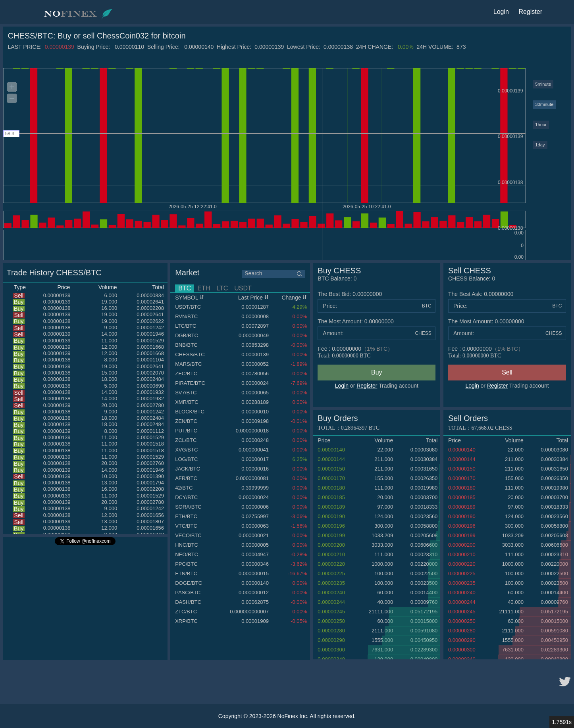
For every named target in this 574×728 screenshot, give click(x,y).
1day (540, 145)
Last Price (253, 298)
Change (294, 298)
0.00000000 (510, 321)
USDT (243, 288)
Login (342, 386)
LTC (222, 288)
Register (367, 386)
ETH (204, 288)
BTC (185, 288)
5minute (543, 84)
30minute (544, 104)
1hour (541, 125)
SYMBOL (190, 298)
